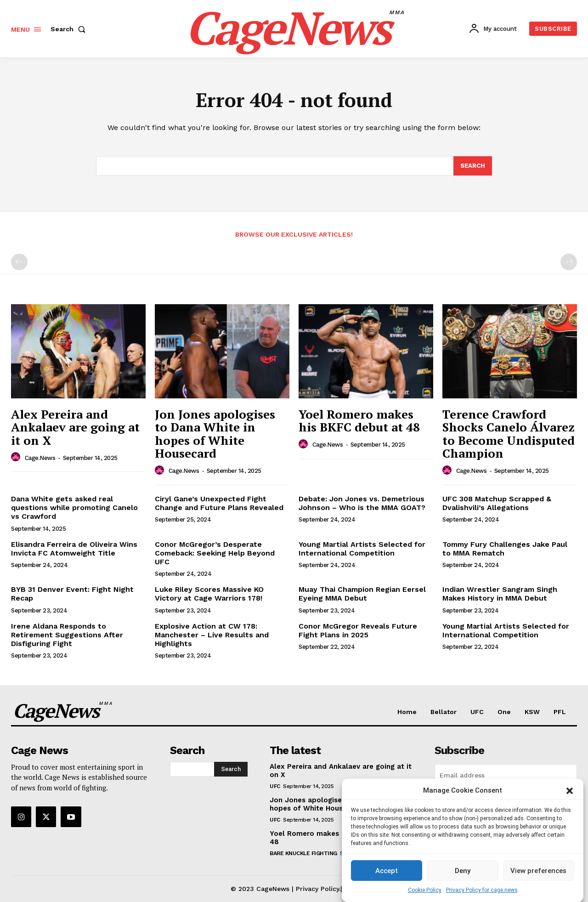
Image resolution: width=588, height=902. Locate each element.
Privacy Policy (317, 889)
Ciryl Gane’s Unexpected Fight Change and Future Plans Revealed (219, 503)
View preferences (538, 871)
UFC (275, 786)
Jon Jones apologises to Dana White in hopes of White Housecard (215, 434)
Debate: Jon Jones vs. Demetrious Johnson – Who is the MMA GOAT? (362, 503)
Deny (463, 871)
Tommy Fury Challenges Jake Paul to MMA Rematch (505, 549)
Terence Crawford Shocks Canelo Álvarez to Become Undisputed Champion (509, 434)
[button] (570, 791)
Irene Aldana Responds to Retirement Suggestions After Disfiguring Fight (67, 635)
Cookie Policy (425, 890)
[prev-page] (19, 262)
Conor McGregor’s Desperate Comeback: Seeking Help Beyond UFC (215, 553)
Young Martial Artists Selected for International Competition (362, 549)
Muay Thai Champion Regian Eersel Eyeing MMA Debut (362, 594)
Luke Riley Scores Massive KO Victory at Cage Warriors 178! (209, 594)
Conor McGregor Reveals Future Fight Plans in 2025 (358, 630)
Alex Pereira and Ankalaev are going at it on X (75, 427)
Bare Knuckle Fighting (303, 853)
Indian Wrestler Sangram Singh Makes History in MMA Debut (500, 594)
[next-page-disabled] (569, 262)
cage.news (40, 458)
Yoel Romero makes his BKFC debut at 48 (359, 421)
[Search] (473, 166)
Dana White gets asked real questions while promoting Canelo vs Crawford (74, 508)
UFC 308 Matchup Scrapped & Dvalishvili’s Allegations (497, 503)
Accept (387, 871)
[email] (506, 775)
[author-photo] (17, 457)
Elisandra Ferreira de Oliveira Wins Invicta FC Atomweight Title (74, 549)
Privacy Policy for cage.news (482, 890)
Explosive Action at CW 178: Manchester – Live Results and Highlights (212, 635)
